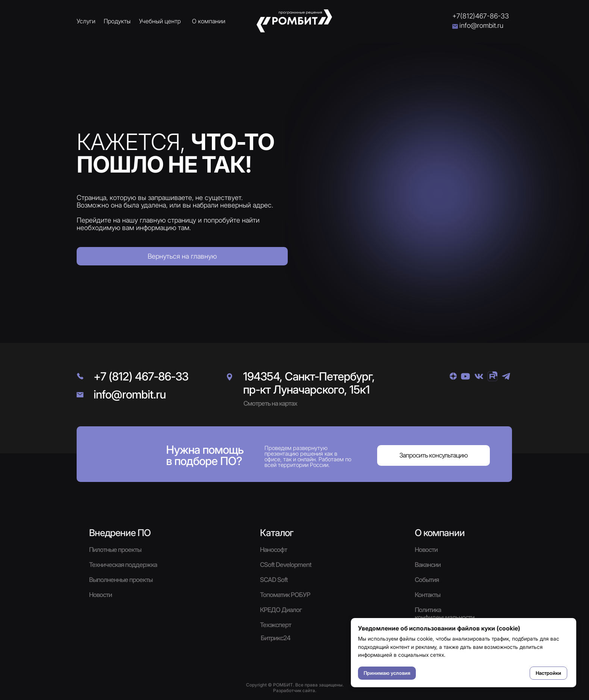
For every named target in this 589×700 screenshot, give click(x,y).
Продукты (117, 21)
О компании (209, 21)
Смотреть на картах (270, 403)
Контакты (427, 595)
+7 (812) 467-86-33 (141, 376)
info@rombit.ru (481, 25)
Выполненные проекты (121, 580)
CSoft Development (286, 565)
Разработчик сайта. (295, 690)
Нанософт (273, 550)
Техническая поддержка (123, 565)
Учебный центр (160, 21)
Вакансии (428, 565)
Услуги (86, 21)
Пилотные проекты (115, 550)
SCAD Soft (274, 580)
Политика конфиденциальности (445, 614)
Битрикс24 (276, 638)
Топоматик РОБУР (285, 595)
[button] (433, 455)
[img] (453, 376)
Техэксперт (276, 625)
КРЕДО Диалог (281, 610)
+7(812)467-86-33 (481, 16)
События (427, 580)
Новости (426, 550)
